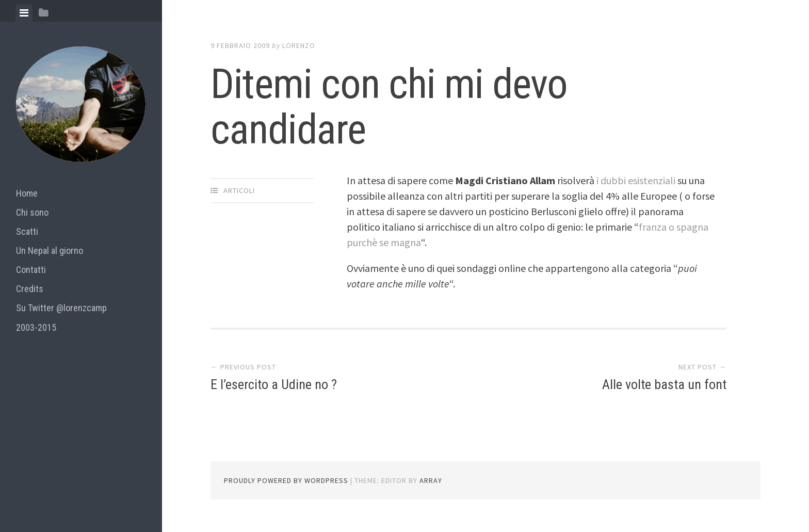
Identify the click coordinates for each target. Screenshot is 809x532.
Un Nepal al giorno (50, 251)
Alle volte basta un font (664, 384)
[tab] (24, 13)
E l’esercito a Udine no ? (274, 384)
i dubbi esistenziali (636, 180)
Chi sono (32, 212)
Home (27, 193)
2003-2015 (36, 327)
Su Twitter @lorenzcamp (61, 308)
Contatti (31, 270)
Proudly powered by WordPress (286, 480)
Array (431, 480)
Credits (30, 289)
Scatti (27, 231)
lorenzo (299, 45)
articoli (239, 190)
